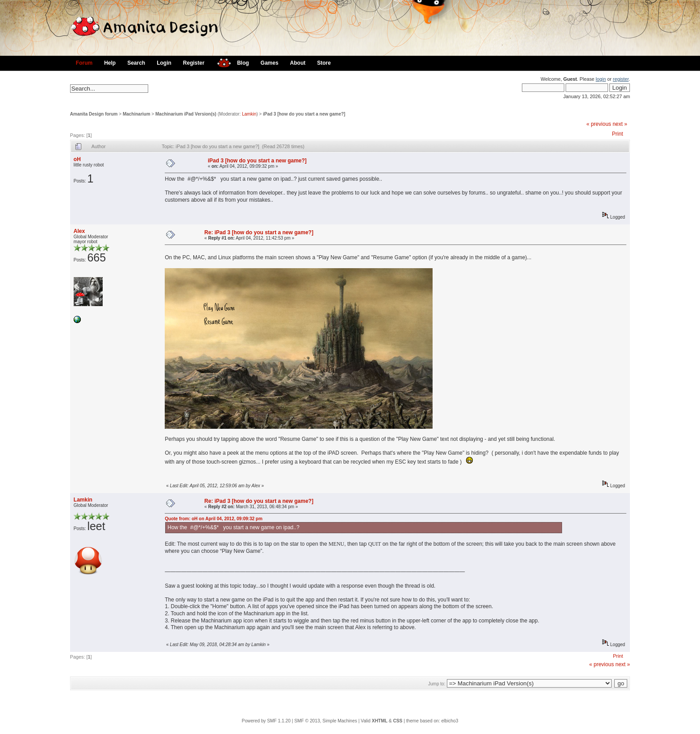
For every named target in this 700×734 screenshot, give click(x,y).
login (601, 79)
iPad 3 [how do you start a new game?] (304, 114)
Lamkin (249, 114)
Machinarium (137, 114)
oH (77, 159)
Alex (79, 231)
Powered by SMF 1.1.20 (266, 721)
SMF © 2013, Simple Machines (326, 721)
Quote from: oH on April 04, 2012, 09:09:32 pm (214, 519)
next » (620, 124)
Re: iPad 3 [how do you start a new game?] (259, 232)
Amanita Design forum (94, 114)
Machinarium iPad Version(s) (186, 114)
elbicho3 (450, 721)
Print (618, 134)
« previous (598, 124)
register (621, 79)
